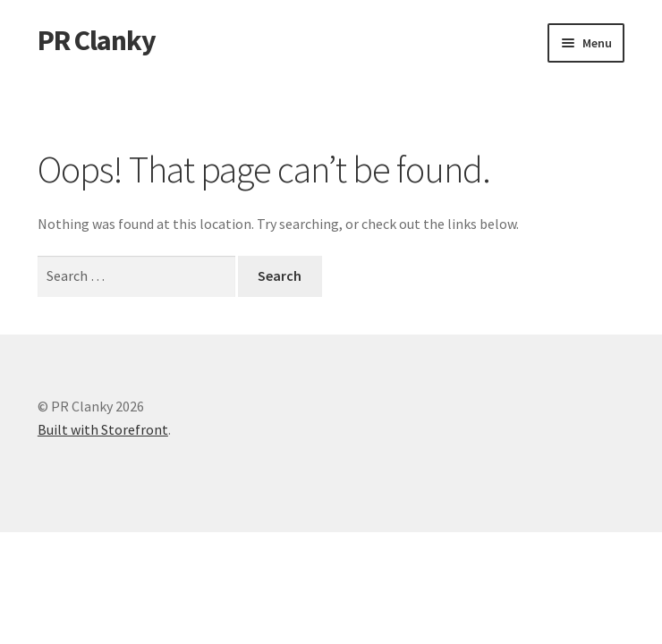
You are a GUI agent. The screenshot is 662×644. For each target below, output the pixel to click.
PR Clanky (97, 40)
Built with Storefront (103, 429)
